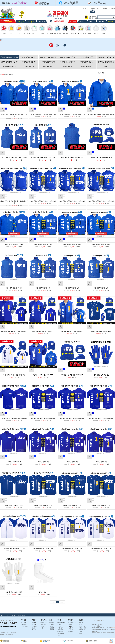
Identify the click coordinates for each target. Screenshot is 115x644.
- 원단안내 (34, 628)
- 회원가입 (81, 622)
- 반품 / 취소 (34, 630)
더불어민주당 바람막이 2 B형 (72, 245)
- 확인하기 (52, 626)
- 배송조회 (52, 630)
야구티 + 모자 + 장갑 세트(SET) (101, 331)
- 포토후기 (71, 626)
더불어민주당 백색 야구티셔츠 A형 (43, 549)
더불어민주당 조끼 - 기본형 (14, 288)
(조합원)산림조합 (87, 67)
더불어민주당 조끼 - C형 (101, 288)
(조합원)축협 (48, 67)
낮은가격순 (101, 73)
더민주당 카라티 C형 (101, 462)
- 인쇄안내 (34, 624)
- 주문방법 (34, 622)
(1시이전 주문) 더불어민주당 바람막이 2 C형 (72, 114)
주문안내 (83, 22)
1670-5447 (59, 21)
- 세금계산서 (60, 628)
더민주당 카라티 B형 (72, 462)
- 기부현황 (71, 631)
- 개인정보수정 (82, 630)
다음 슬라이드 (113, 5)
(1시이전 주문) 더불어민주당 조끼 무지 (72, 158)
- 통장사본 (60, 635)
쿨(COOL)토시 (43, 592)
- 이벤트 (70, 624)
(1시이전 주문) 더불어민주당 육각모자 (101, 158)
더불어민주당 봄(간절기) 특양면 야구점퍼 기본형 (14, 202)
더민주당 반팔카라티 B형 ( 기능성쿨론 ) (72, 418)
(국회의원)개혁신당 (87, 62)
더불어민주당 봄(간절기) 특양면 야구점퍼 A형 (43, 201)
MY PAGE (73, 22)
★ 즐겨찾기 (112, 9)
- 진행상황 (52, 628)
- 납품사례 (71, 628)
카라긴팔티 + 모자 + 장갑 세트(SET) (43, 331)
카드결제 (111, 22)
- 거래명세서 (60, 626)
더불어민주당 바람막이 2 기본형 (14, 245)
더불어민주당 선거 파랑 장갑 (101, 375)
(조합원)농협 (29, 67)
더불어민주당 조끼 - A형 (43, 288)
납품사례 (101, 22)
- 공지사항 (71, 630)
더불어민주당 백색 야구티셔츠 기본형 (14, 549)
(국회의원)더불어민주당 (10, 62)
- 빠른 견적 (43, 628)
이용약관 (13, 615)
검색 (113, 17)
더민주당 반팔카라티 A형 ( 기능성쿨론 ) (43, 418)
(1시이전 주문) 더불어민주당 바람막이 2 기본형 (14, 115)
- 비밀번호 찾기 (82, 628)
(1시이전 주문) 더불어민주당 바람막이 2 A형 (43, 114)
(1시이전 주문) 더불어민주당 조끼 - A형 (43, 158)
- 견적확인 (52, 624)
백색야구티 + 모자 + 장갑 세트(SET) (14, 375)
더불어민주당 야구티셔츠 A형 (43, 505)
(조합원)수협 (67, 67)
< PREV (53, 602)
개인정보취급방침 (21, 615)
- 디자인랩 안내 (25, 626)
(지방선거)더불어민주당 (10, 57)
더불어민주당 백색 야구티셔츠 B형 (72, 549)
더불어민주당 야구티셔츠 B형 (72, 505)
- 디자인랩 (24, 622)
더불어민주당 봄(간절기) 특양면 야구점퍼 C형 (101, 201)
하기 (42, 22)
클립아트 (92, 22)
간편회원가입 (92, 9)
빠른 (21, 22)
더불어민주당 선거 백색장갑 (14, 592)
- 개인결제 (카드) (61, 622)
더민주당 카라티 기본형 (14, 462)
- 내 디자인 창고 (25, 624)
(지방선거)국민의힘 (29, 57)
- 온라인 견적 (43, 626)
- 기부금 (80, 631)
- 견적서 (59, 624)
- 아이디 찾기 (82, 626)
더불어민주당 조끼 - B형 (72, 288)
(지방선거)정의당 (87, 57)
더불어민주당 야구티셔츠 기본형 (14, 505)
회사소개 (6, 615)
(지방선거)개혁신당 (67, 57)
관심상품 (105, 9)
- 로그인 (80, 624)
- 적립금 (80, 633)
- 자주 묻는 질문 (72, 622)
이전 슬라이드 (113, 2)
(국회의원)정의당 (48, 62)
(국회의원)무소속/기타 (67, 62)
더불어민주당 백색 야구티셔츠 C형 (101, 549)
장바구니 (99, 9)
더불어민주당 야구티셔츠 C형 (101, 505)
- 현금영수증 (60, 631)
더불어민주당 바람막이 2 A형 (43, 245)
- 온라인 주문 (43, 622)
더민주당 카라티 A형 (43, 462)
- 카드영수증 (60, 630)
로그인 (85, 9)
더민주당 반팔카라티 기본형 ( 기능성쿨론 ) (14, 418)
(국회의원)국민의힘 (29, 62)
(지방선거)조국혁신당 (48, 57)
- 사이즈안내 (34, 626)
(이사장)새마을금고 (10, 67)
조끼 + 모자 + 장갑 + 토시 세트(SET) (72, 331)
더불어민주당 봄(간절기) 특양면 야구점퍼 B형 (72, 201)
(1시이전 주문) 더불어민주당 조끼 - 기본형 (14, 158)
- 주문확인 (52, 622)
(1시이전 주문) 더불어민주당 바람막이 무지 (101, 114)
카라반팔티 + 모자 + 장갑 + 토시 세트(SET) (14, 331)
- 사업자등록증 (61, 633)
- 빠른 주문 (43, 624)
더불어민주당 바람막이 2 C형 (101, 245)
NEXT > (62, 602)
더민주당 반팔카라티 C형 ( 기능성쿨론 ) (101, 418)
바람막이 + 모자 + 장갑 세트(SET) (43, 375)
